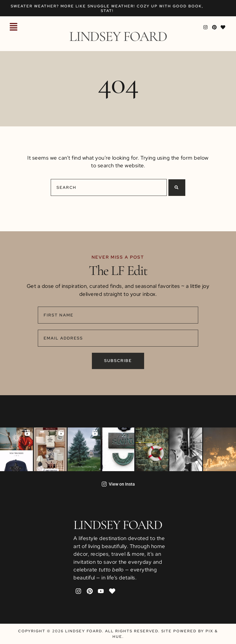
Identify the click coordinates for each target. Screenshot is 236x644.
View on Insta (118, 484)
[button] (14, 27)
